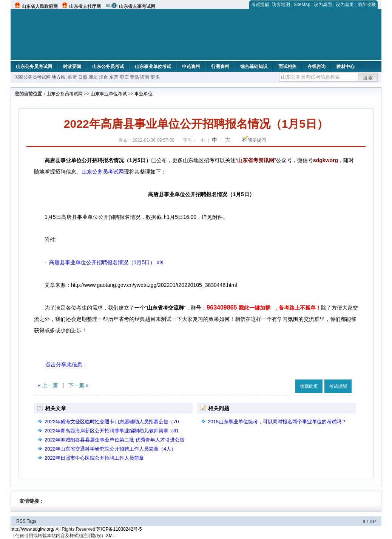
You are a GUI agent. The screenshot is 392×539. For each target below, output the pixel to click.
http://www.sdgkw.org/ (32, 529)
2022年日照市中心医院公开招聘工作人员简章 (94, 458)
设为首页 (345, 5)
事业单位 (144, 94)
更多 (155, 77)
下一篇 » (79, 385)
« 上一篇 (48, 385)
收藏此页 (309, 386)
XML (110, 536)
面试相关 (287, 67)
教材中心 (346, 67)
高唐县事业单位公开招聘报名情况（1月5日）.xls (105, 262)
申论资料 (191, 67)
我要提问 (257, 140)
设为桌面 (323, 5)
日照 (83, 77)
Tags (32, 521)
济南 (145, 77)
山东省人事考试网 (137, 6)
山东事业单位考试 (153, 67)
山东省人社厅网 (85, 6)
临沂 (73, 77)
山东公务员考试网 (34, 67)
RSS (21, 521)
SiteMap (302, 5)
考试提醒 (260, 5)
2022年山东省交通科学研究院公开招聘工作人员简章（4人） (110, 449)
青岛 (135, 77)
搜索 (368, 78)
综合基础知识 (254, 67)
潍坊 (93, 77)
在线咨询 (316, 67)
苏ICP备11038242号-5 (119, 529)
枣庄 (125, 77)
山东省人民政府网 (40, 6)
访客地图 (281, 5)
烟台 (103, 77)
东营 (114, 77)
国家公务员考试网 (32, 77)
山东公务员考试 (108, 67)
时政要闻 (72, 67)
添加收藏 (367, 5)
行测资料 (220, 67)
